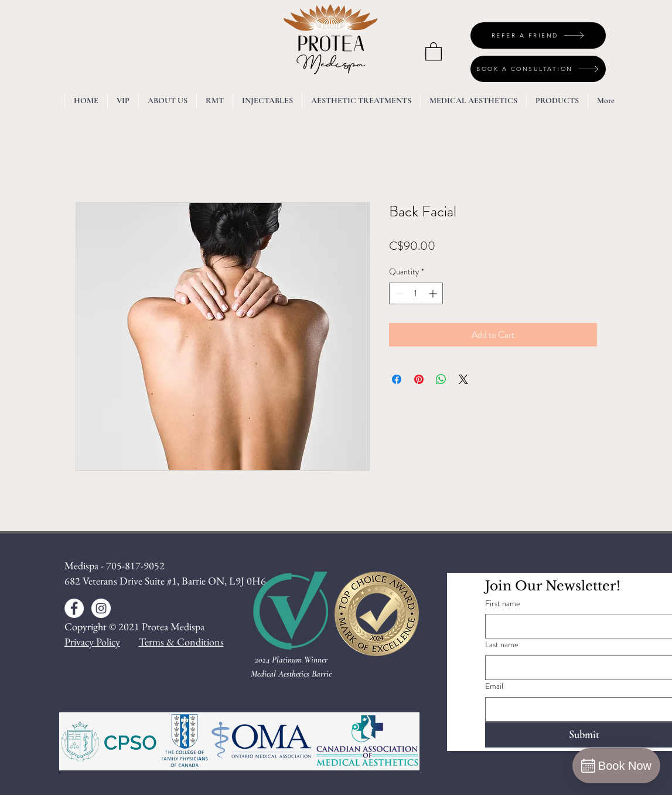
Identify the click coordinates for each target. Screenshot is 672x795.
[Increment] (434, 293)
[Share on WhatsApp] (441, 379)
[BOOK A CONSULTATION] (538, 69)
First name (503, 604)
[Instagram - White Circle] (101, 608)
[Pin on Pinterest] (419, 379)
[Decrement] (398, 293)
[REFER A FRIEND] (538, 35)
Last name (502, 645)
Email (494, 686)
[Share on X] (463, 379)
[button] (434, 51)
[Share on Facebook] (397, 379)
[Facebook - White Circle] (74, 608)
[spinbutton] (416, 293)
